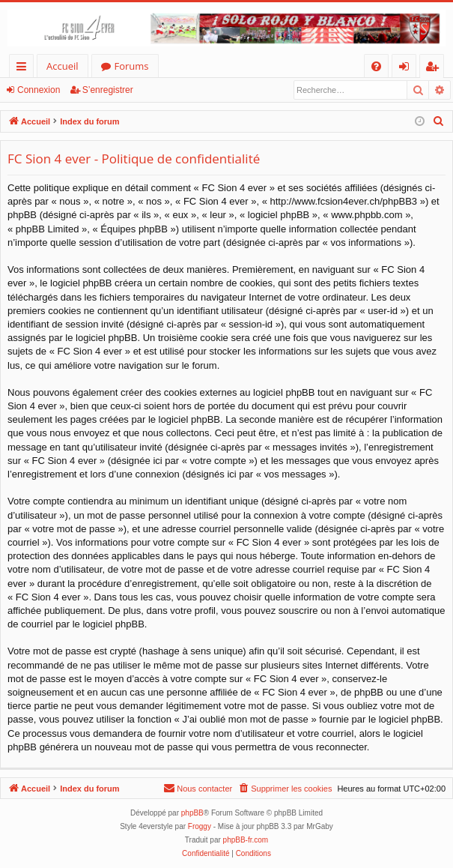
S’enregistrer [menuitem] (435, 69)
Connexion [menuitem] (407, 69)
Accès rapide (24, 69)
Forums (132, 66)
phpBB (192, 813)
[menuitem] (376, 66)
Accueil (63, 66)
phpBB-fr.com (246, 840)
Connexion (39, 90)
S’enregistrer (108, 90)
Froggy (200, 826)
